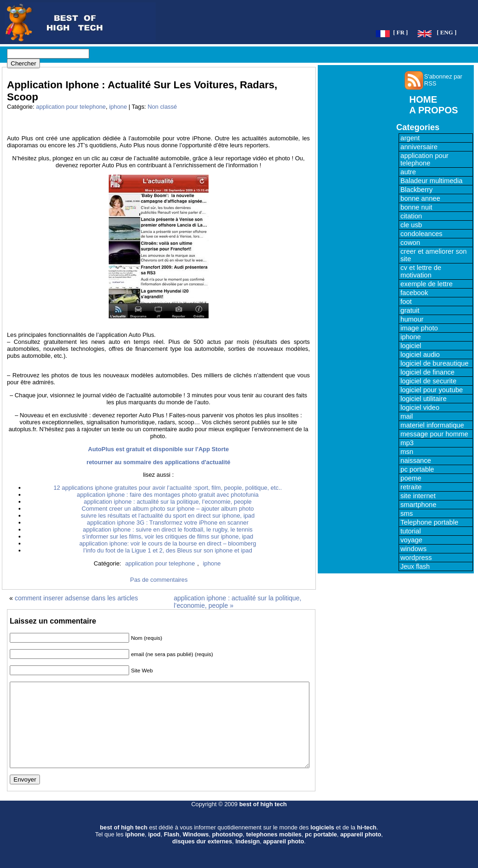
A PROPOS (434, 110)
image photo (419, 328)
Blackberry (416, 190)
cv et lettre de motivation (421, 271)
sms (407, 513)
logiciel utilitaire (423, 399)
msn (407, 452)
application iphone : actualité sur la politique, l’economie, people (167, 502)
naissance (416, 460)
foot (406, 302)
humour (412, 319)
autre (408, 172)
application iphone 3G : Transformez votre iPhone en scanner (168, 523)
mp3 (407, 443)
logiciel (411, 346)
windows (413, 549)
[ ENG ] (447, 33)
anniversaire (419, 147)
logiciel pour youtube (432, 390)
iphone (118, 107)
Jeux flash (415, 566)
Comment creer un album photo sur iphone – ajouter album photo (168, 509)
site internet (418, 496)
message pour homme (434, 434)
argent (410, 138)
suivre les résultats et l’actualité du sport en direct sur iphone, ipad (168, 516)
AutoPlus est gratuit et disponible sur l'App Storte (158, 449)
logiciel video (420, 408)
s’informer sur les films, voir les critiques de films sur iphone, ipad (168, 536)
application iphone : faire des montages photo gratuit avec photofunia (167, 495)
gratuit (410, 310)
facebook (414, 293)
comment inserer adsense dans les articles (76, 598)
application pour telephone (71, 107)
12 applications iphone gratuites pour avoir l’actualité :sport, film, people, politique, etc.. (168, 488)
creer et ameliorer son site (434, 255)
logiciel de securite (429, 381)
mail (407, 416)
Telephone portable (429, 522)
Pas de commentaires (159, 580)
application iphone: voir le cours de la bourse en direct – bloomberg (168, 543)
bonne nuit (416, 207)
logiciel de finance (428, 372)
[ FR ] (400, 33)
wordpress (416, 558)
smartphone (418, 505)
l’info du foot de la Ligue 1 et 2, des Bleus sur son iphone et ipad (168, 550)
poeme (411, 478)
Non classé (162, 107)
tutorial (411, 531)
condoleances (421, 234)
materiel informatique (432, 425)
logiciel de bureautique (435, 363)
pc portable (417, 469)
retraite (411, 487)
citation (411, 216)
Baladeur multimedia (432, 181)
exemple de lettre (426, 284)
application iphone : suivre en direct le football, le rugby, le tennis (167, 529)
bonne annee (420, 198)
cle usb (411, 225)
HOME (423, 99)
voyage (411, 540)
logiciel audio (420, 355)
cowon (410, 243)
